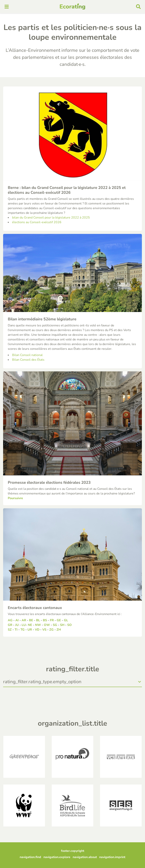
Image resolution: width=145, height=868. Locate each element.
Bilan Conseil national (27, 355)
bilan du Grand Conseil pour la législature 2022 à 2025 (51, 218)
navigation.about (85, 857)
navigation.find (30, 857)
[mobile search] (138, 7)
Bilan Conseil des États (28, 360)
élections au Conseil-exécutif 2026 (37, 222)
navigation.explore (57, 857)
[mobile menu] (7, 7)
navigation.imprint (112, 857)
